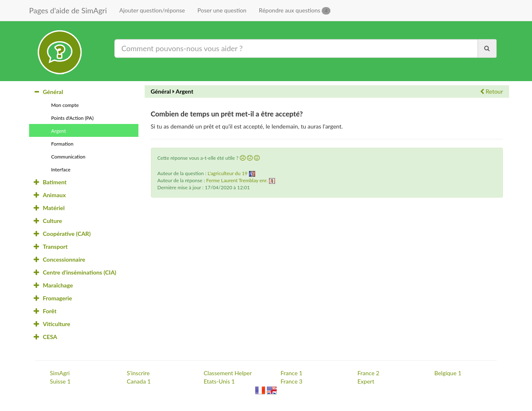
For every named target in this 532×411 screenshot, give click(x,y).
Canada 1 (139, 381)
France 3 (292, 381)
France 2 (368, 373)
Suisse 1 (60, 381)
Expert (366, 381)
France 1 (292, 373)
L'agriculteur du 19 (228, 173)
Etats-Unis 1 (219, 381)
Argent (185, 91)
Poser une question (222, 10)
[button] (243, 158)
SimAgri (60, 373)
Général (161, 91)
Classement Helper (228, 373)
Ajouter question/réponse (152, 10)
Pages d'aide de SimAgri (68, 10)
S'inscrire (138, 373)
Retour (491, 91)
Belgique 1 (448, 373)
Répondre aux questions (295, 11)
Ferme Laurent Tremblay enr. (237, 180)
